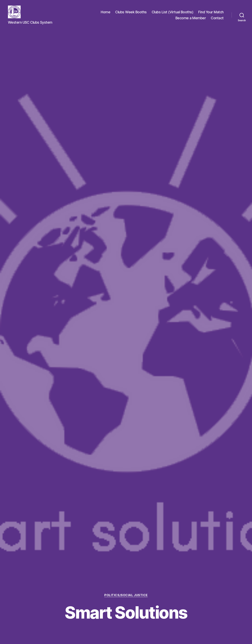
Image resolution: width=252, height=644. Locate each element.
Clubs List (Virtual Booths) (173, 12)
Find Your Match (211, 12)
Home (105, 12)
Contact (217, 18)
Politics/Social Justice (126, 595)
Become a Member (191, 18)
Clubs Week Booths (131, 12)
